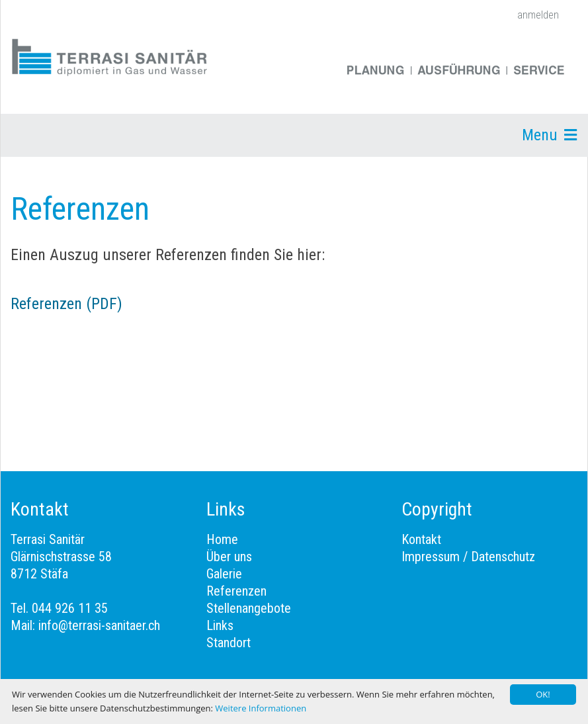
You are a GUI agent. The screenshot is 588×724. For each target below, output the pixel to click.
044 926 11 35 (70, 608)
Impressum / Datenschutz (468, 557)
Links (220, 625)
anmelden (538, 15)
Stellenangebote (249, 608)
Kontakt (421, 539)
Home (222, 539)
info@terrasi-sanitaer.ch (99, 625)
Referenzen (236, 591)
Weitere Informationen (261, 708)
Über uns (229, 557)
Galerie (224, 574)
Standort (229, 643)
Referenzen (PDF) (66, 304)
